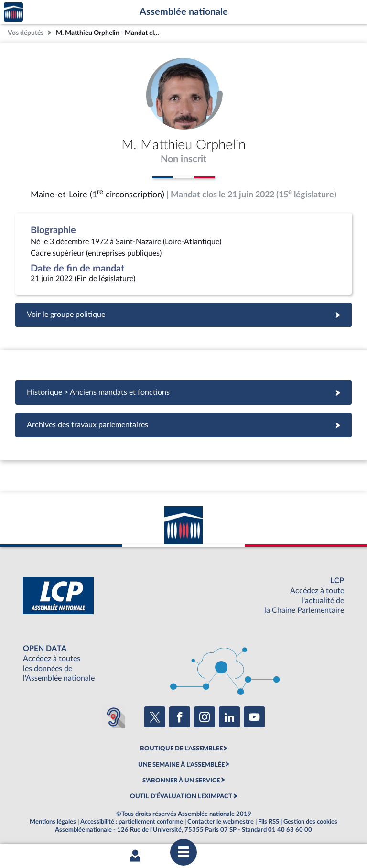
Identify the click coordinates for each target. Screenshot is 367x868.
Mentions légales (53, 822)
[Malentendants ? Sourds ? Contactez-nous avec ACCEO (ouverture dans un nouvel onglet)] (114, 717)
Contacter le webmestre (221, 822)
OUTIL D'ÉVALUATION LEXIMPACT (181, 796)
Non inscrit (183, 159)
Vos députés (26, 33)
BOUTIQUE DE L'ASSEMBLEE (181, 749)
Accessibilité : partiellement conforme (132, 822)
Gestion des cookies (310, 822)
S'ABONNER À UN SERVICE (181, 781)
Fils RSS (269, 822)
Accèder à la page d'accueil (13, 12)
